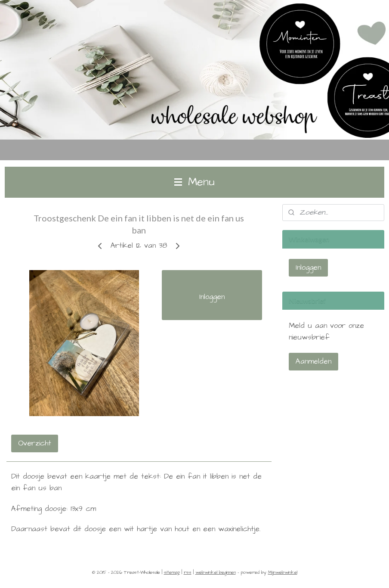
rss (188, 572)
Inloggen (212, 297)
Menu (194, 182)
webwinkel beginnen (216, 572)
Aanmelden (313, 361)
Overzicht (35, 443)
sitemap (172, 572)
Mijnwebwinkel (283, 572)
